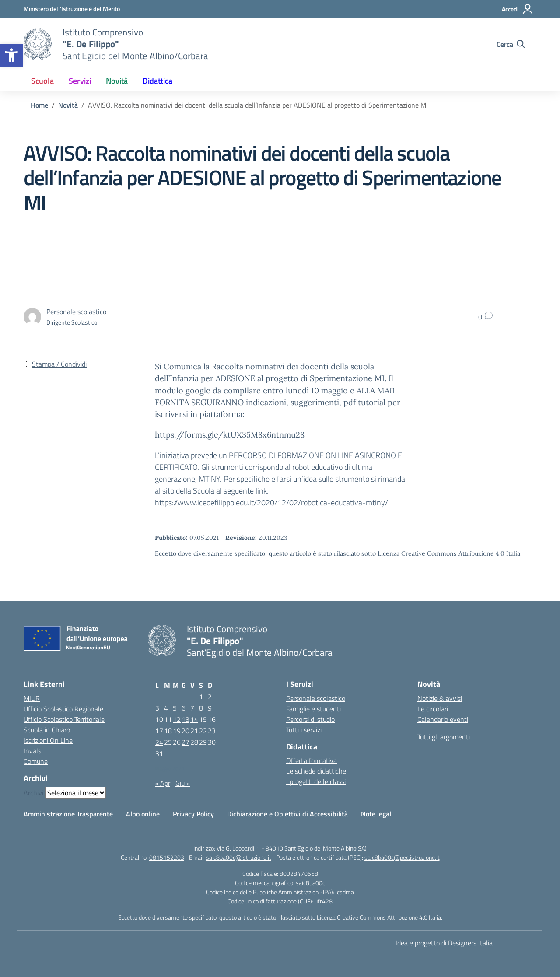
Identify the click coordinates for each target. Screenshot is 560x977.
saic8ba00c (310, 883)
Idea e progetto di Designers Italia (444, 943)
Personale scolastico (316, 698)
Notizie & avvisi (440, 698)
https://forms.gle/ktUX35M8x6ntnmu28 (230, 435)
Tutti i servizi (304, 730)
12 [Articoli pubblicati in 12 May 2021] (177, 719)
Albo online (143, 814)
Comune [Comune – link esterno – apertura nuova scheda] (36, 761)
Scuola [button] (42, 81)
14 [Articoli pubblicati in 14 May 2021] (194, 719)
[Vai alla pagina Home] (39, 105)
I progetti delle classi (316, 781)
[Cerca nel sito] (511, 44)
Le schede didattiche (316, 771)
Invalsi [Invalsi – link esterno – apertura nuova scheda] (33, 751)
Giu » (183, 783)
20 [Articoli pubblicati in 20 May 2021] (185, 731)
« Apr (163, 783)
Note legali (377, 814)
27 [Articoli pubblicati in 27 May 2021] (185, 742)
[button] (11, 55)
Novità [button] (117, 81)
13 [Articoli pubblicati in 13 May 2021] (185, 719)
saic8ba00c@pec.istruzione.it (402, 857)
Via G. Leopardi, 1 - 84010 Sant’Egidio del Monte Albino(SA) (292, 848)
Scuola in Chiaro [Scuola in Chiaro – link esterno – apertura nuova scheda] (47, 730)
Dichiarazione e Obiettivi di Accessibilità (287, 814)
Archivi (33, 793)
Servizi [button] (80, 81)
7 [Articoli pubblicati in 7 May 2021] (192, 708)
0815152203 (167, 857)
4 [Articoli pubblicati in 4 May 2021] (166, 708)
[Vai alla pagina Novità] (68, 105)
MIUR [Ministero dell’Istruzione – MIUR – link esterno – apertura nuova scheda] (32, 698)
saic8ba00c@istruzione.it (239, 857)
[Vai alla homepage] (38, 44)
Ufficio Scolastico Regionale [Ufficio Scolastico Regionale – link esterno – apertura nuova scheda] (63, 709)
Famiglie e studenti (313, 709)
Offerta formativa (311, 760)
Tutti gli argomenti (444, 737)
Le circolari (433, 709)
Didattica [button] (157, 81)
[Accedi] (518, 9)
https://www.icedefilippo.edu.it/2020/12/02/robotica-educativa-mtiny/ (271, 503)
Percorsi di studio (310, 719)
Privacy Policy (193, 814)
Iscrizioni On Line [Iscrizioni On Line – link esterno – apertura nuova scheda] (48, 740)
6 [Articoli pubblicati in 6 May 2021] (184, 708)
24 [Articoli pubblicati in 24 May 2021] (159, 742)
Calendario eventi (443, 719)
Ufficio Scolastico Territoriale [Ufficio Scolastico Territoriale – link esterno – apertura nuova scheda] (64, 719)
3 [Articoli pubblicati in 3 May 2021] (157, 708)
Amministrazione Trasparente (68, 814)
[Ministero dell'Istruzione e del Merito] (72, 9)
